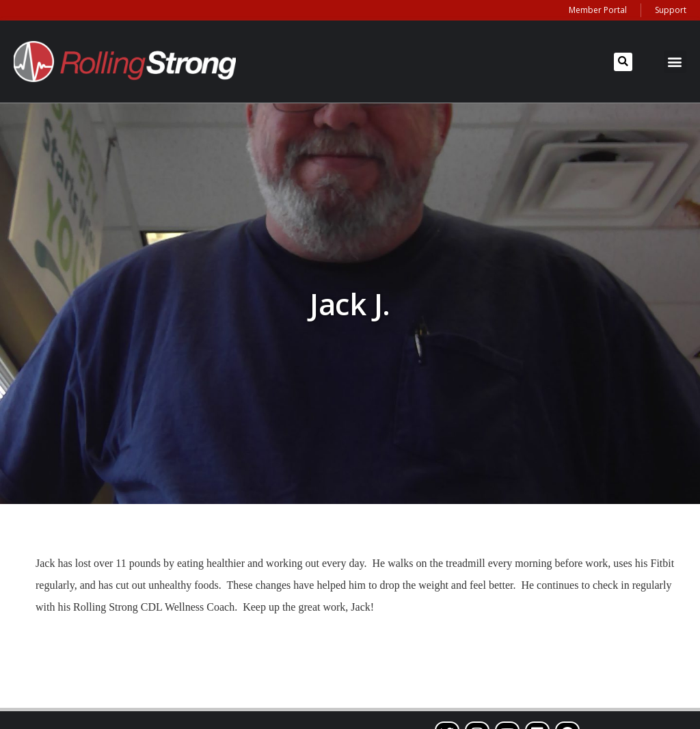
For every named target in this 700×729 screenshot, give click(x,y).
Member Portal (598, 10)
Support (671, 10)
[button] (623, 62)
